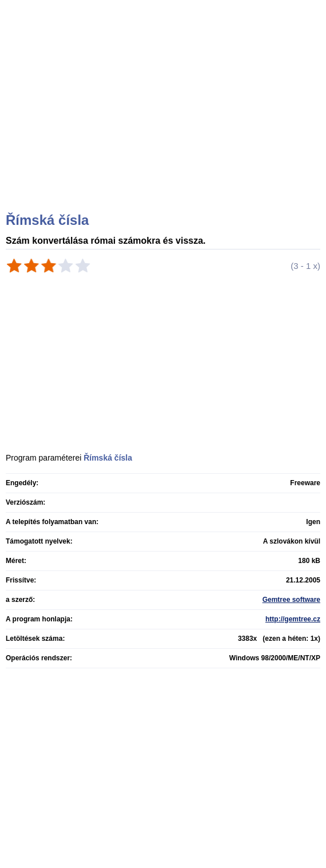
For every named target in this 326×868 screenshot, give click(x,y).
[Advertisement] (164, 120)
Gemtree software (291, 600)
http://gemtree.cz (293, 619)
